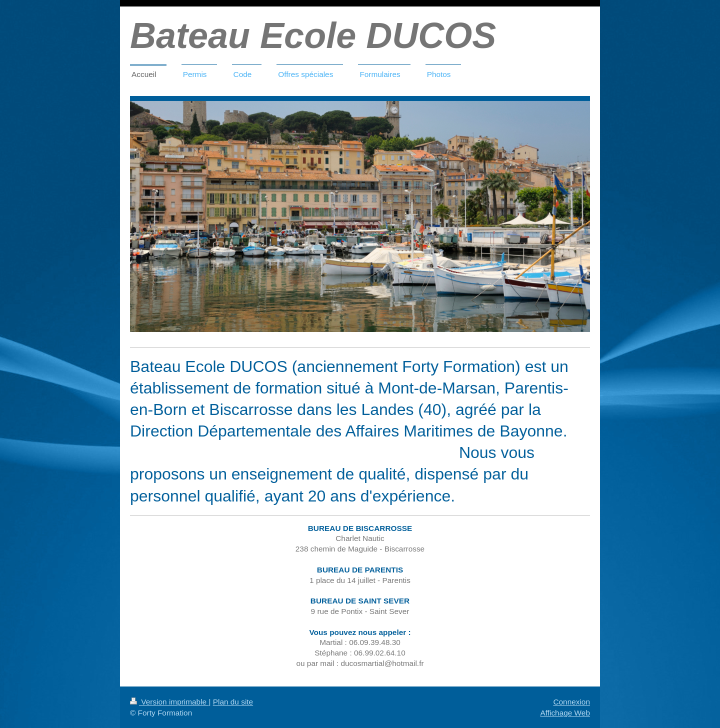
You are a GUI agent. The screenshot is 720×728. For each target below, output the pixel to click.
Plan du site (233, 702)
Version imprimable (169, 702)
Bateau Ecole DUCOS (313, 35)
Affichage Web (565, 713)
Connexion (571, 702)
